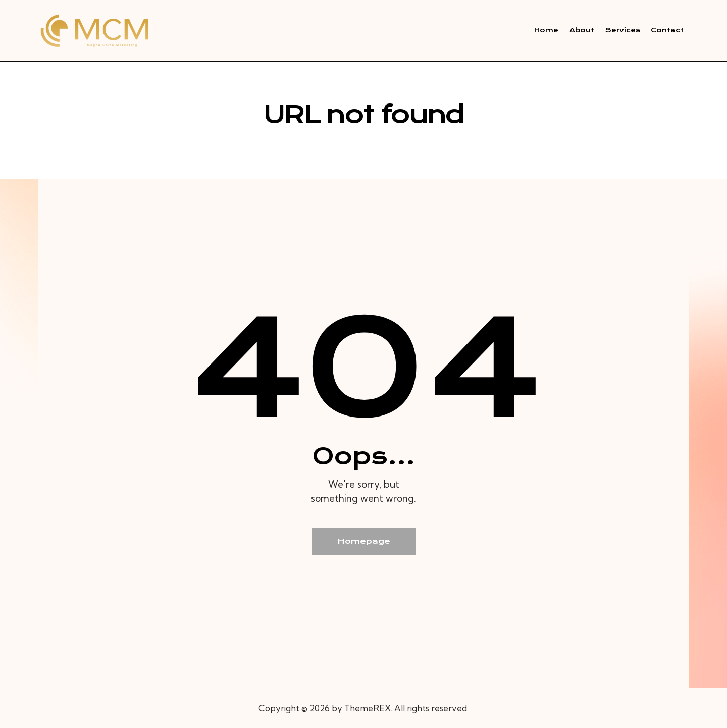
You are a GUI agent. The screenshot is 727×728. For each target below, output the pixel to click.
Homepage (364, 541)
